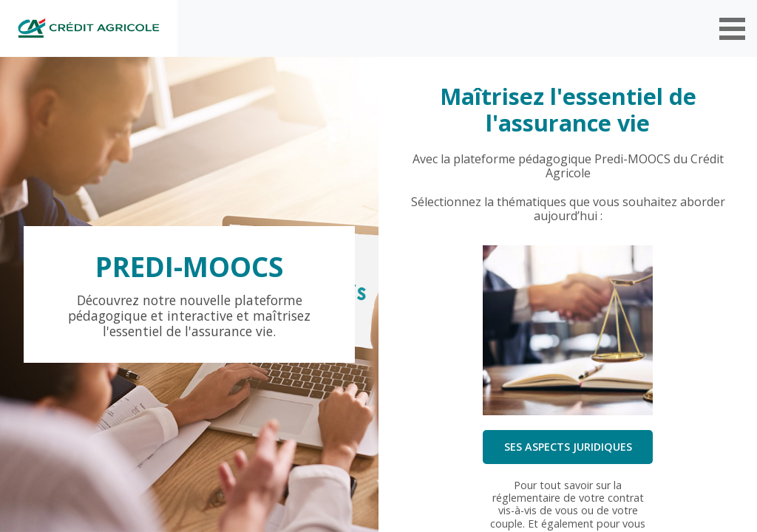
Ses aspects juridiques (568, 447)
